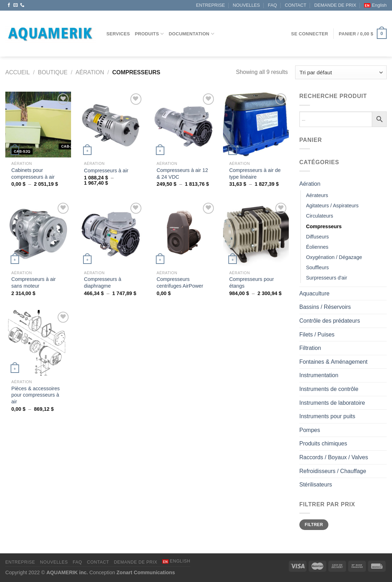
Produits (150, 34)
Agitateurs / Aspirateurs (332, 206)
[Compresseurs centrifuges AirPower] (183, 234)
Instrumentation (319, 375)
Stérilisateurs (316, 485)
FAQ (273, 5)
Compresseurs (324, 226)
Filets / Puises (317, 335)
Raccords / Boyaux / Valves (334, 457)
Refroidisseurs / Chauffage (333, 471)
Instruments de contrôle (329, 389)
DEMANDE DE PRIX (335, 5)
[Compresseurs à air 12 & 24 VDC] (183, 125)
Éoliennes (317, 247)
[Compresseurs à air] (111, 125)
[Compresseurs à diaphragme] (111, 234)
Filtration (310, 348)
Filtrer (314, 525)
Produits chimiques (323, 443)
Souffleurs (318, 267)
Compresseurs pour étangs (251, 283)
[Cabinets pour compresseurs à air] (38, 125)
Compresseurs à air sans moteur (34, 283)
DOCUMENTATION (191, 34)
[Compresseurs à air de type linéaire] (256, 125)
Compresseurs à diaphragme (103, 283)
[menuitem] (375, 5)
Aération (90, 72)
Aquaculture (314, 293)
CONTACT (296, 5)
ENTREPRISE (210, 5)
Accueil (17, 72)
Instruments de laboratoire (332, 403)
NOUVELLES (247, 5)
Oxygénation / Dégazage (334, 257)
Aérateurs (317, 195)
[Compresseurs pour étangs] (256, 234)
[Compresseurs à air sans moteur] (38, 234)
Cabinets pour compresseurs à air (33, 174)
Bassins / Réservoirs (325, 307)
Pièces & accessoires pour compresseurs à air (36, 395)
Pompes (310, 430)
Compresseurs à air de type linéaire (255, 174)
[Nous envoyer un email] (16, 5)
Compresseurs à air (106, 171)
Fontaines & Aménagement (334, 362)
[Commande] (341, 72)
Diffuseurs (318, 237)
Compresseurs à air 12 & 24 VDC (182, 174)
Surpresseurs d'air (327, 278)
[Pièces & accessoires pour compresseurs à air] (38, 343)
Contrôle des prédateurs (330, 321)
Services (118, 34)
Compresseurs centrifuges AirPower (180, 283)
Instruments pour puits (327, 416)
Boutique (53, 72)
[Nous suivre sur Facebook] (9, 5)
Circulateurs (320, 216)
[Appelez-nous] (22, 5)
